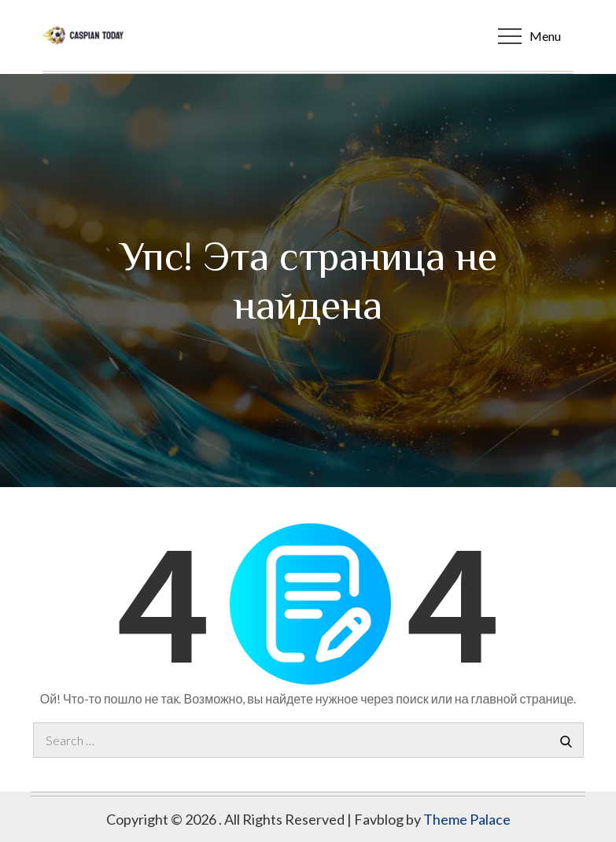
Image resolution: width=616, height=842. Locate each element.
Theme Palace (467, 819)
